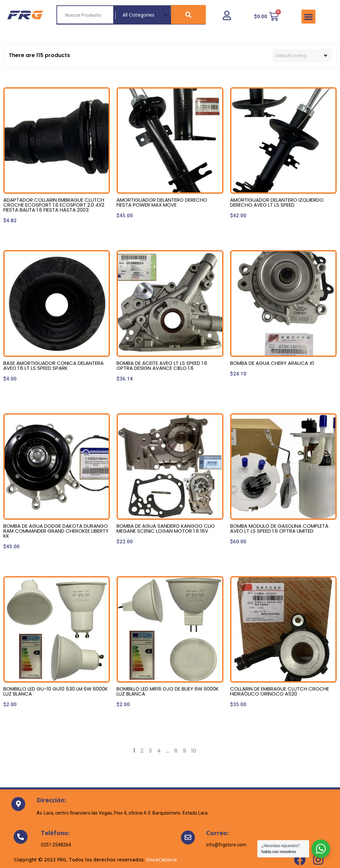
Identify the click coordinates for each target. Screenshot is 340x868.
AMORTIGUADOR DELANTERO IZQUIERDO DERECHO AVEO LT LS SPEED (277, 202)
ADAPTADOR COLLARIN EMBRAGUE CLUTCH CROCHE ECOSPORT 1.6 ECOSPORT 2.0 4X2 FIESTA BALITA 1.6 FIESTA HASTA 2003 (54, 205)
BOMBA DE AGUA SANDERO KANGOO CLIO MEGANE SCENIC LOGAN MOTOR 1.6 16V (166, 528)
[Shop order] (302, 56)
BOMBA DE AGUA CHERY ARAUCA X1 (272, 363)
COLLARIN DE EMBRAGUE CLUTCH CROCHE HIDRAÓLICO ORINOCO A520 (280, 691)
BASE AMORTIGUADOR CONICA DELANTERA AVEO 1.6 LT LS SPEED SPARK (53, 366)
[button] (308, 17)
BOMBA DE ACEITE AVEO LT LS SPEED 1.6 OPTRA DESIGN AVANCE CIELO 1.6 (162, 366)
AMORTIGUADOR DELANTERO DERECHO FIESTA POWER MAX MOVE (162, 202)
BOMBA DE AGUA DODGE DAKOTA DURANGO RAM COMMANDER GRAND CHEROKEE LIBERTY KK (56, 531)
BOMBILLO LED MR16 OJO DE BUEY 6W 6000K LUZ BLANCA (168, 691)
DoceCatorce (162, 859)
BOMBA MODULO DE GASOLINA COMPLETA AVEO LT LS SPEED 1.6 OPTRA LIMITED (279, 528)
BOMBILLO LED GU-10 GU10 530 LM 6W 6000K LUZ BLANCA (56, 691)
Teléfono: (55, 833)
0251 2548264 (56, 845)
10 (194, 751)
